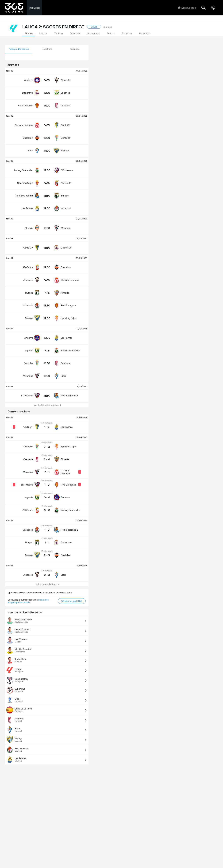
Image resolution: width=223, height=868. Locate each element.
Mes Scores (187, 8)
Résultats (34, 8)
